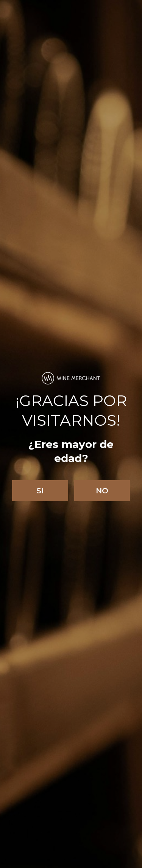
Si (40, 491)
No (102, 491)
